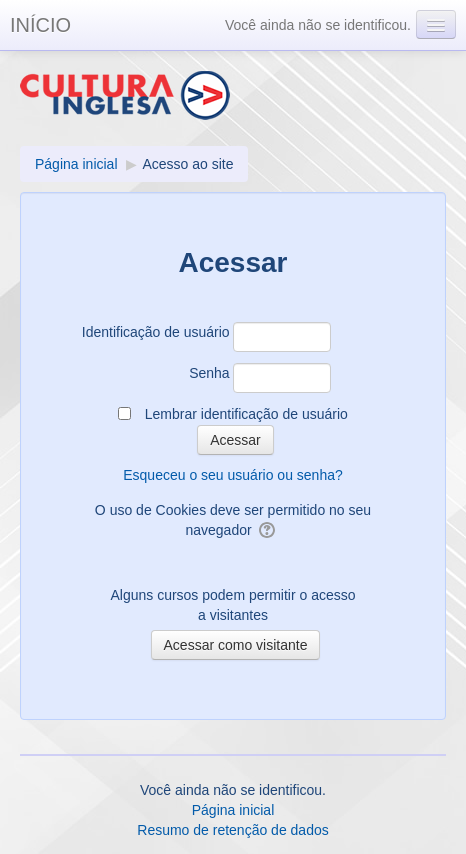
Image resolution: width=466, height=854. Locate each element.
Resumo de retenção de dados (232, 830)
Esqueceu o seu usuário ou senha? (233, 475)
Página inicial (233, 810)
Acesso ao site (187, 164)
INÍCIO (40, 25)
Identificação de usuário (156, 332)
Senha (209, 373)
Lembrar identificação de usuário (246, 414)
